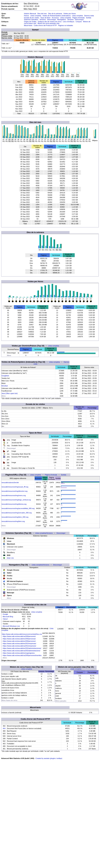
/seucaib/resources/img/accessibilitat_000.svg (18, 508)
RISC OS (10, 558)
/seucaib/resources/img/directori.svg (14, 491)
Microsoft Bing (8, 617)
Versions (43, 19)
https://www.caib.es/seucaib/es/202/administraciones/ (22, 648)
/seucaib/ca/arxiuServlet (10, 483)
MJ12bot (5, 386)
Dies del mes (42, 14)
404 (4, 728)
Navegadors (61, 19)
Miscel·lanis (28, 25)
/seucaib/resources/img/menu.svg (14, 495)
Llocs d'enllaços (69, 22)
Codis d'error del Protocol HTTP (45, 25)
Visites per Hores (70, 14)
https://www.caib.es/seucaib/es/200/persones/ (19, 641)
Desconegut (52, 19)
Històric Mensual (30, 14)
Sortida (89, 18)
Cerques (79, 22)
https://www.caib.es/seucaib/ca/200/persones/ (19, 636)
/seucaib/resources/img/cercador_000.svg (17, 513)
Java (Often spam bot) (10, 393)
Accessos (55, 18)
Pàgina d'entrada (78, 18)
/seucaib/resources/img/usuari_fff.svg (15, 487)
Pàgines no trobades (66, 25)
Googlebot (5, 376)
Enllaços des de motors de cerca (50, 22)
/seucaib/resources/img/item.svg (13, 521)
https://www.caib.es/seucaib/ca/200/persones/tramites (22, 655)
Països (26, 16)
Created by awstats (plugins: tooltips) (49, 758)
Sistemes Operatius (31, 19)
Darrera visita (89, 16)
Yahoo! (5, 619)
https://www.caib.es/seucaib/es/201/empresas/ (20, 643)
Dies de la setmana (55, 14)
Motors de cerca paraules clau (48, 23)
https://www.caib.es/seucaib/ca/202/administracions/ (22, 651)
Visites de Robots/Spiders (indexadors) (57, 16)
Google (5, 614)
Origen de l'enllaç (30, 22)
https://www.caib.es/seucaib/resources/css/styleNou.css (22, 634)
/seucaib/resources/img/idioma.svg (14, 504)
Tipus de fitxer (45, 18)
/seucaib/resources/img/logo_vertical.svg (16, 500)
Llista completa (36, 16)
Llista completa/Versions (44, 533)
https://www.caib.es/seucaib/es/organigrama (19, 653)
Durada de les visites (32, 18)
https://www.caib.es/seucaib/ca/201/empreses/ (20, 646)
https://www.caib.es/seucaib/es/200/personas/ (19, 639)
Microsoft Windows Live (11, 626)
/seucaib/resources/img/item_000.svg (15, 517)
